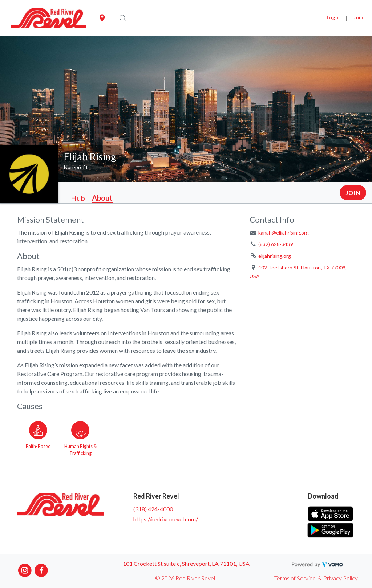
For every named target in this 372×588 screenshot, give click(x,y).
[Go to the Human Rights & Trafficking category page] (80, 437)
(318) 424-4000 (153, 509)
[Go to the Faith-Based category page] (38, 437)
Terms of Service (295, 578)
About (102, 198)
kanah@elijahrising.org (284, 233)
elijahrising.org (275, 256)
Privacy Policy (341, 578)
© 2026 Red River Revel (185, 578)
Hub (78, 198)
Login (333, 17)
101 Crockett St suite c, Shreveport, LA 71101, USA (186, 563)
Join (358, 17)
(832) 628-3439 (276, 244)
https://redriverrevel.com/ (166, 519)
